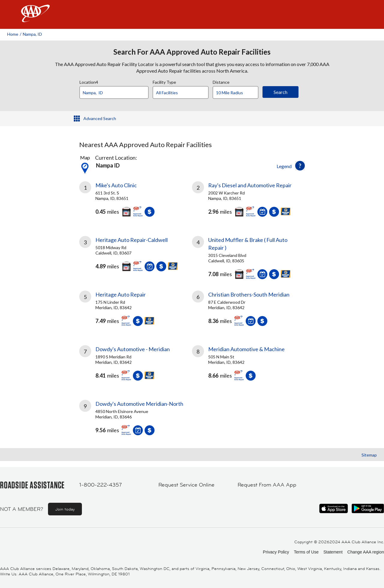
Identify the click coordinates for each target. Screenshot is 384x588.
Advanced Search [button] (100, 118)
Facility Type (164, 81)
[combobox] (116, 91)
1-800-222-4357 (100, 485)
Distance (221, 81)
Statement (333, 552)
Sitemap (369, 455)
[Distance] (238, 93)
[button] (300, 166)
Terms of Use (306, 552)
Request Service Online (186, 485)
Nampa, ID (32, 34)
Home (13, 34)
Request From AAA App (267, 485)
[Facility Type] (185, 93)
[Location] (114, 92)
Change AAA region (366, 552)
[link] (136, 201)
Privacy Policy (276, 552)
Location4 (89, 81)
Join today (65, 509)
